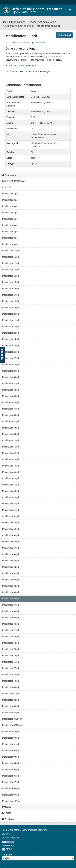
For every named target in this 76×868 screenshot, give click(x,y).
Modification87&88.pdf (13, 725)
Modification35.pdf (11, 409)
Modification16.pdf (11, 289)
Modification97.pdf (11, 782)
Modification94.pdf (11, 763)
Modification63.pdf (11, 586)
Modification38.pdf (11, 428)
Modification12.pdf (11, 263)
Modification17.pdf (11, 295)
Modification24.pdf (11, 339)
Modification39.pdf (11, 434)
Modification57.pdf (11, 548)
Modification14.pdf (11, 276)
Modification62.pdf (11, 580)
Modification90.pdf (11, 738)
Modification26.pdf (11, 352)
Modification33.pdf (11, 396)
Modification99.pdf (11, 795)
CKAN (7, 849)
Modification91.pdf (11, 744)
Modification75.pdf (11, 656)
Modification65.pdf (48, 26)
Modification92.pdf (11, 750)
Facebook (8, 819)
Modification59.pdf (11, 561)
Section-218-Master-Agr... (14, 181)
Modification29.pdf (11, 371)
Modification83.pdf (11, 706)
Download (64, 35)
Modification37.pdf (11, 421)
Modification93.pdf (11, 757)
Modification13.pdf (11, 270)
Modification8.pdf (10, 238)
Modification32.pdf (11, 390)
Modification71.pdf (11, 630)
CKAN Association (10, 838)
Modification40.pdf (11, 440)
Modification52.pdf (11, 516)
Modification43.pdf (11, 459)
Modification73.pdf (11, 643)
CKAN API (7, 834)
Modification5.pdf (10, 219)
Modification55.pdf (11, 535)
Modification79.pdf (11, 681)
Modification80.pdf (11, 687)
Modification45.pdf (11, 472)
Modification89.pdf (11, 731)
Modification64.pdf (11, 592)
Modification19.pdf (11, 308)
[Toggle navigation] (70, 10)
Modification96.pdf (11, 776)
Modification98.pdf (11, 788)
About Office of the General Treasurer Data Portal (25, 830)
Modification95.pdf (11, 769)
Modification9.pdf (10, 244)
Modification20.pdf (11, 314)
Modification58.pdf (11, 554)
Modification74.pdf (11, 649)
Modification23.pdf (11, 333)
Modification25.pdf (11, 345)
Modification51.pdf (11, 510)
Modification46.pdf (11, 478)
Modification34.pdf (11, 402)
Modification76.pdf (11, 662)
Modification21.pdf (11, 320)
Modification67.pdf (11, 605)
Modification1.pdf (10, 194)
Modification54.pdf (11, 529)
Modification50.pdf (11, 504)
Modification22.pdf (11, 326)
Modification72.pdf (11, 637)
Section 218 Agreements (19, 26)
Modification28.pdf (11, 364)
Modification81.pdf (11, 694)
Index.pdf (7, 187)
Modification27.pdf (11, 358)
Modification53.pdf (11, 523)
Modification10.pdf (11, 251)
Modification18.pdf (11, 301)
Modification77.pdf (11, 668)
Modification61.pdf (11, 573)
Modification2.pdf (10, 200)
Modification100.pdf (11, 801)
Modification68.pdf (11, 611)
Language (7, 855)
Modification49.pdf (11, 497)
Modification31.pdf (11, 383)
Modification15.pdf (11, 282)
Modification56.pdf (11, 542)
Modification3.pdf (10, 206)
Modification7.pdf (10, 232)
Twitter (7, 813)
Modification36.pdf (11, 415)
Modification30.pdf (11, 377)
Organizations (17, 22)
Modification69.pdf (11, 618)
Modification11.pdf (11, 257)
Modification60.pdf (11, 567)
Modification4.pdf (10, 213)
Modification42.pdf (11, 453)
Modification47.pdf (11, 485)
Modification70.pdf (11, 624)
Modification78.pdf (11, 675)
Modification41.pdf (11, 447)
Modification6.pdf (10, 225)
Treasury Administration (42, 22)
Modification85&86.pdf (13, 719)
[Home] (5, 22)
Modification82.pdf (11, 700)
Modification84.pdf (11, 713)
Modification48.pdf (11, 491)
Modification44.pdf (11, 466)
